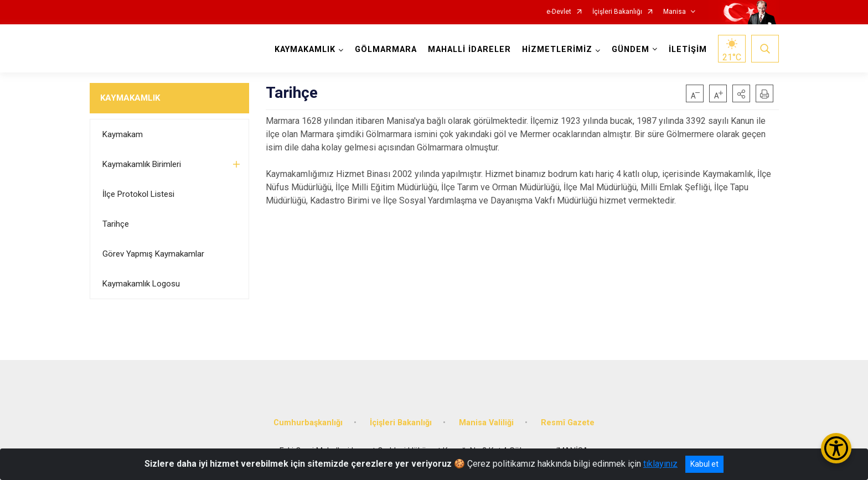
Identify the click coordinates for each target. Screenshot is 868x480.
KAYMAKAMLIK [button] (305, 49)
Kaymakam (123, 134)
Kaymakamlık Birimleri (142, 164)
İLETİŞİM (688, 49)
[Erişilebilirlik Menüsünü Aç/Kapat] (836, 448)
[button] (741, 93)
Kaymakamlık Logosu (141, 284)
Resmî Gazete (568, 422)
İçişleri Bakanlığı (617, 12)
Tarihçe (116, 224)
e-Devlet (559, 12)
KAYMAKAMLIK (130, 98)
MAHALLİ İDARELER (469, 49)
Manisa (675, 12)
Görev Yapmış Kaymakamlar (153, 254)
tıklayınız (660, 464)
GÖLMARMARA (386, 49)
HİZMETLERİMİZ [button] (557, 49)
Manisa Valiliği (486, 422)
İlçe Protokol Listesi (138, 194)
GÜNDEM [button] (631, 49)
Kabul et (704, 464)
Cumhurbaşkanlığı (308, 422)
